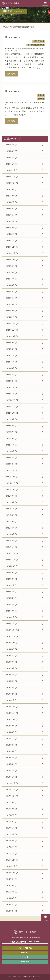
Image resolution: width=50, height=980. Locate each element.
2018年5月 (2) (11, 751)
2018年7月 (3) (11, 739)
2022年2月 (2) (11, 464)
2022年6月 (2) (11, 438)
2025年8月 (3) (11, 196)
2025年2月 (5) (11, 234)
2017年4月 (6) (11, 834)
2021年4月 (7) (11, 528)
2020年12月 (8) (12, 553)
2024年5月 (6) (11, 292)
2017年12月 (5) (12, 783)
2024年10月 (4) (12, 260)
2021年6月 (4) (11, 515)
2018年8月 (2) (11, 732)
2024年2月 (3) (11, 311)
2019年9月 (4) (11, 649)
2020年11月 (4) (12, 560)
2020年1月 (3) (11, 624)
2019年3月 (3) (11, 687)
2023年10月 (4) (12, 336)
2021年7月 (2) (11, 509)
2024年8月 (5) (11, 272)
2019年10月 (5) (12, 643)
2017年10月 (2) (12, 796)
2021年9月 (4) (11, 496)
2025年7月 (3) (11, 202)
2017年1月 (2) (11, 853)
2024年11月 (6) (12, 253)
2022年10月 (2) (12, 413)
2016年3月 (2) (11, 911)
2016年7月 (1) (11, 892)
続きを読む (11, 74)
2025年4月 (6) (11, 221)
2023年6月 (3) (11, 362)
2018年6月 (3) (11, 745)
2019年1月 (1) (11, 700)
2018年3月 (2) (11, 764)
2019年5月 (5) (11, 675)
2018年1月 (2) (11, 777)
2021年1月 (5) (11, 547)
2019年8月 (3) (11, 656)
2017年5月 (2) (11, 828)
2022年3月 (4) (11, 458)
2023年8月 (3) (11, 349)
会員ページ (25, 953)
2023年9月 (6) (11, 343)
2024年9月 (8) (11, 266)
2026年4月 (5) (11, 145)
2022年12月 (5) (12, 400)
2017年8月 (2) (11, 809)
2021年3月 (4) (11, 534)
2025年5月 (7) (11, 215)
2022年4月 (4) (11, 451)
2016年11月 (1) (12, 866)
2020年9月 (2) (11, 573)
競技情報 (41, 95)
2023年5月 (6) (11, 368)
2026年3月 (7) (11, 151)
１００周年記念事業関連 (36, 45)
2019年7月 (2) (11, 662)
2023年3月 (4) (11, 381)
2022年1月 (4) (11, 470)
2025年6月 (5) (11, 209)
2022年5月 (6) (11, 445)
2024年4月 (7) (11, 298)
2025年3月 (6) (11, 228)
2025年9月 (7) (11, 189)
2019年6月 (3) (11, 668)
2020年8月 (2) (11, 579)
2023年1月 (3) (11, 394)
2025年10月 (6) (12, 183)
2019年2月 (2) (11, 694)
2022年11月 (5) (12, 407)
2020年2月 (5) (11, 617)
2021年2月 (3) (11, 541)
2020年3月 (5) (11, 611)
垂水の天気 (25, 962)
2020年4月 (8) (11, 604)
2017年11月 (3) (12, 790)
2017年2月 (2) (11, 847)
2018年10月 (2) (12, 719)
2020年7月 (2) (11, 585)
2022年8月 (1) (11, 426)
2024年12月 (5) (12, 247)
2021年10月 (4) (12, 490)
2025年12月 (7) (12, 170)
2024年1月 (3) (11, 317)
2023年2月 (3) (11, 387)
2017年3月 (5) (11, 841)
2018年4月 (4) (11, 758)
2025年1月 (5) (11, 241)
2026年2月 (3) (11, 158)
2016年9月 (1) (11, 879)
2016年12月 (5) (12, 860)
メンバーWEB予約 (25, 948)
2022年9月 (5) (11, 419)
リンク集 (25, 957)
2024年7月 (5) (11, 279)
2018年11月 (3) (12, 713)
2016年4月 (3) (11, 905)
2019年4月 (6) (11, 681)
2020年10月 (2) (12, 566)
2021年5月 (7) (11, 521)
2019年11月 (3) (12, 636)
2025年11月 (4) (12, 177)
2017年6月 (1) (11, 822)
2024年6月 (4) (11, 285)
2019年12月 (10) (13, 630)
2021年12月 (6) (12, 477)
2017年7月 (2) (11, 815)
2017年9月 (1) (11, 802)
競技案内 (41, 99)
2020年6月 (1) (11, 592)
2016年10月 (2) (12, 873)
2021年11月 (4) (12, 483)
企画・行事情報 (39, 41)
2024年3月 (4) (11, 304)
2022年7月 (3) (11, 432)
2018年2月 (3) (11, 770)
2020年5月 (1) (11, 598)
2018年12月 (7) (12, 707)
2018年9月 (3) (11, 726)
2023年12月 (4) (12, 324)
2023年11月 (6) (12, 330)
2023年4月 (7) (11, 375)
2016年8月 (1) (11, 885)
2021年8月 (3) (11, 502)
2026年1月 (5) (11, 164)
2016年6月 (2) (11, 898)
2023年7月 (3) (11, 355)
